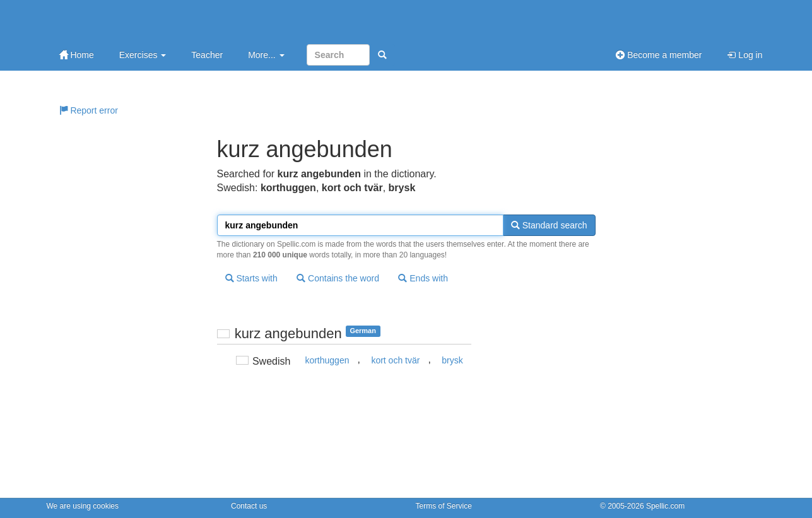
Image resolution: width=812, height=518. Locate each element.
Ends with (423, 278)
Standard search (549, 225)
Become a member (659, 55)
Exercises (143, 55)
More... (266, 55)
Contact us (249, 506)
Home (77, 55)
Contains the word (338, 278)
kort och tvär (395, 360)
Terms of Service (444, 506)
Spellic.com (665, 506)
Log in (744, 55)
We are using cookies (83, 506)
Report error (89, 110)
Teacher (207, 55)
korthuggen (327, 360)
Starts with (251, 278)
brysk (452, 360)
